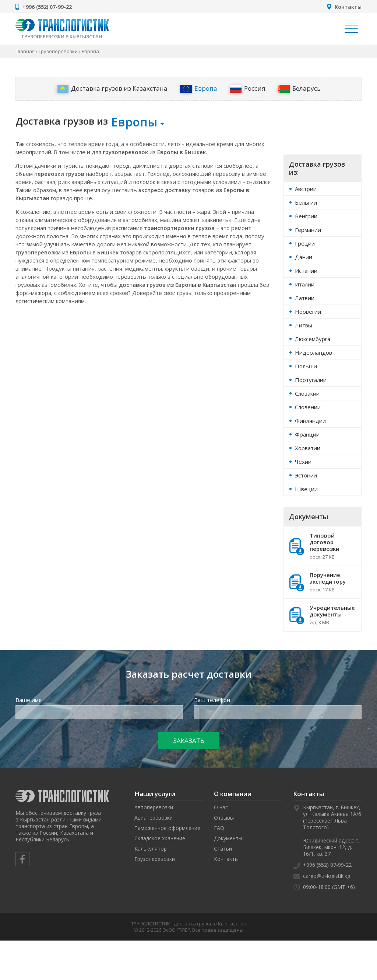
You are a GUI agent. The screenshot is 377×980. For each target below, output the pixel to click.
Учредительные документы (323, 615)
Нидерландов (313, 352)
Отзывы (224, 818)
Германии (308, 230)
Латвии (305, 298)
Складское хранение (160, 838)
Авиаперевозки (154, 818)
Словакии (307, 393)
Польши (306, 366)
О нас (221, 807)
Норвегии (308, 312)
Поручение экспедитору (323, 582)
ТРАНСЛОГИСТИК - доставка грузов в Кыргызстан (189, 924)
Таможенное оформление (167, 828)
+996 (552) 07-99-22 (47, 7)
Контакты (348, 7)
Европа (199, 89)
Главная (25, 51)
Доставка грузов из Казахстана (112, 89)
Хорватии (308, 448)
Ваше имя (29, 700)
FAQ (219, 828)
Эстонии (306, 475)
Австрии (306, 189)
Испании (306, 271)
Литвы (304, 325)
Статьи (223, 849)
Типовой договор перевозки (323, 546)
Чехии (303, 462)
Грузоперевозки (58, 51)
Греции (305, 243)
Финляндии (310, 421)
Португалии (311, 380)
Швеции (306, 489)
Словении (308, 407)
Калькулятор (151, 849)
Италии (305, 284)
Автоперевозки (154, 807)
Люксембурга (313, 339)
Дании (304, 257)
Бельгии (306, 202)
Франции (307, 434)
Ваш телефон (212, 700)
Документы (228, 838)
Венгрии (306, 216)
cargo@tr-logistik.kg (327, 876)
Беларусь (299, 89)
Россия (248, 89)
